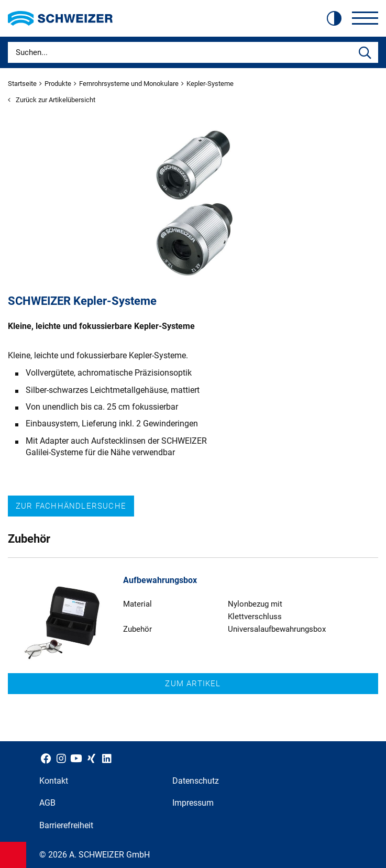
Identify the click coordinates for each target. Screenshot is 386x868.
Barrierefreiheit (66, 825)
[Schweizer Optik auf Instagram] (61, 758)
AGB (47, 803)
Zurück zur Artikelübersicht (52, 100)
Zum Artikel (193, 684)
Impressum (193, 803)
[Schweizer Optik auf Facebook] (46, 758)
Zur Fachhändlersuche (71, 506)
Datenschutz (196, 781)
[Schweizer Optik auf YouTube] (76, 758)
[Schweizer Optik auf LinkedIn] (107, 758)
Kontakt (54, 781)
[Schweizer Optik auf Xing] (91, 758)
